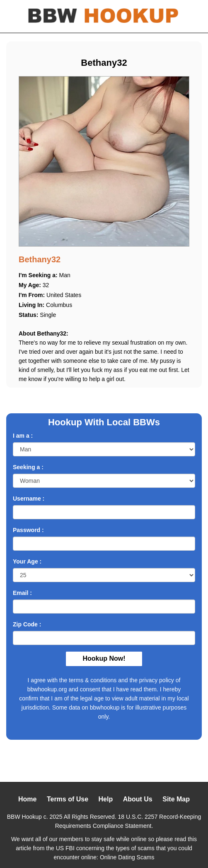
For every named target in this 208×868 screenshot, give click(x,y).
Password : (28, 530)
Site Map (176, 799)
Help (106, 799)
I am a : (23, 436)
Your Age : (27, 561)
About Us (138, 799)
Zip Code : (27, 624)
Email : (22, 593)
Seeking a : (28, 467)
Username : (29, 499)
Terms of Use (68, 799)
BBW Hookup (24, 817)
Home (27, 799)
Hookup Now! (104, 658)
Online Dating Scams (127, 857)
